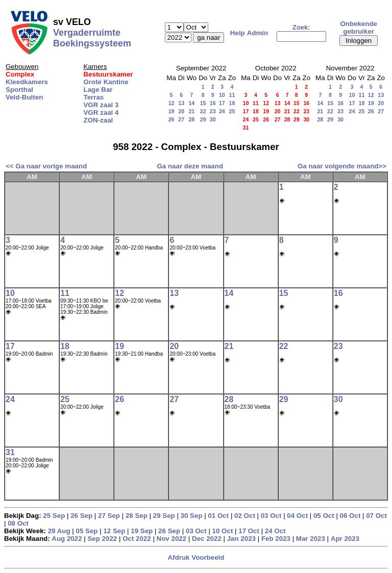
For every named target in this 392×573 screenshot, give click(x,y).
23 (213, 111)
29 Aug (59, 531)
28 (191, 119)
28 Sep (137, 516)
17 (222, 103)
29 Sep (164, 516)
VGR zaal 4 (101, 113)
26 (171, 119)
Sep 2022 (102, 539)
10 (222, 95)
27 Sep (109, 516)
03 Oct (271, 516)
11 (232, 95)
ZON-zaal (98, 120)
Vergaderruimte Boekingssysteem (92, 38)
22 (203, 111)
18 (232, 103)
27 (181, 119)
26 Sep (81, 516)
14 (191, 103)
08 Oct (18, 523)
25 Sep (54, 516)
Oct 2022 (137, 539)
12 (171, 103)
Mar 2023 (311, 539)
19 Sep (142, 531)
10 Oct (223, 531)
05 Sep (87, 531)
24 (222, 111)
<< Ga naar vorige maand (46, 166)
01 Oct (218, 516)
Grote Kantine (106, 82)
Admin (258, 33)
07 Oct (376, 516)
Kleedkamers (27, 82)
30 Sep (192, 516)
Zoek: (301, 27)
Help (238, 33)
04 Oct (297, 516)
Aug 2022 (67, 539)
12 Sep (114, 531)
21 (191, 111)
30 (213, 119)
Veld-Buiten (24, 97)
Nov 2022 (172, 539)
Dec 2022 (207, 539)
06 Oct (350, 516)
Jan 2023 (241, 539)
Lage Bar (98, 90)
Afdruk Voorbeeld (196, 557)
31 (10, 452)
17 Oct (249, 531)
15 (203, 103)
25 (232, 111)
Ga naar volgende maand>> (342, 166)
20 (181, 111)
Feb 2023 (276, 539)
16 (213, 103)
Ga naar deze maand (190, 166)
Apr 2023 (345, 539)
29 (203, 119)
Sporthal (19, 90)
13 (181, 103)
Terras (93, 97)
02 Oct (245, 516)
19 (171, 111)
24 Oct (275, 531)
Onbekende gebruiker (359, 28)
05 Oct (324, 516)
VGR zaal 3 (101, 105)
